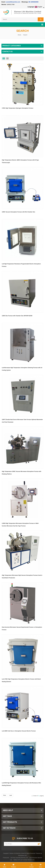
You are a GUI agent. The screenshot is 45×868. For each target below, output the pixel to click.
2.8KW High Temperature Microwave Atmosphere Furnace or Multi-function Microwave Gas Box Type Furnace (20, 525)
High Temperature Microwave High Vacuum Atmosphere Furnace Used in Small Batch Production (22, 577)
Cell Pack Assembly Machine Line (19, 858)
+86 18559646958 (33, 2)
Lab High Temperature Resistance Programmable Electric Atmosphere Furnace (21, 265)
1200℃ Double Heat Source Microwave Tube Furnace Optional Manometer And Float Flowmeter (22, 421)
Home (19, 35)
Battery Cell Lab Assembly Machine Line (24, 860)
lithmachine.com (22, 856)
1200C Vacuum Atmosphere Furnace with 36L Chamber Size (18, 212)
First (5, 795)
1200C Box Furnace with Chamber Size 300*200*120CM (17, 316)
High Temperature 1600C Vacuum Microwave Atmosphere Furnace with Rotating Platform (22, 473)
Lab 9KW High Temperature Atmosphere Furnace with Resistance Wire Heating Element (21, 784)
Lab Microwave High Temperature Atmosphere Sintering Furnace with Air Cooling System (22, 369)
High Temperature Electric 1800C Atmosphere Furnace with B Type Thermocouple (20, 161)
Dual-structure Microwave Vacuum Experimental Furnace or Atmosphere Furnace (22, 628)
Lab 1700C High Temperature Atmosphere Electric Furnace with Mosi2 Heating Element (21, 680)
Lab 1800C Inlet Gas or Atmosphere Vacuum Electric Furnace (19, 731)
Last (11, 795)
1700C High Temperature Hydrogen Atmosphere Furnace (18, 108)
